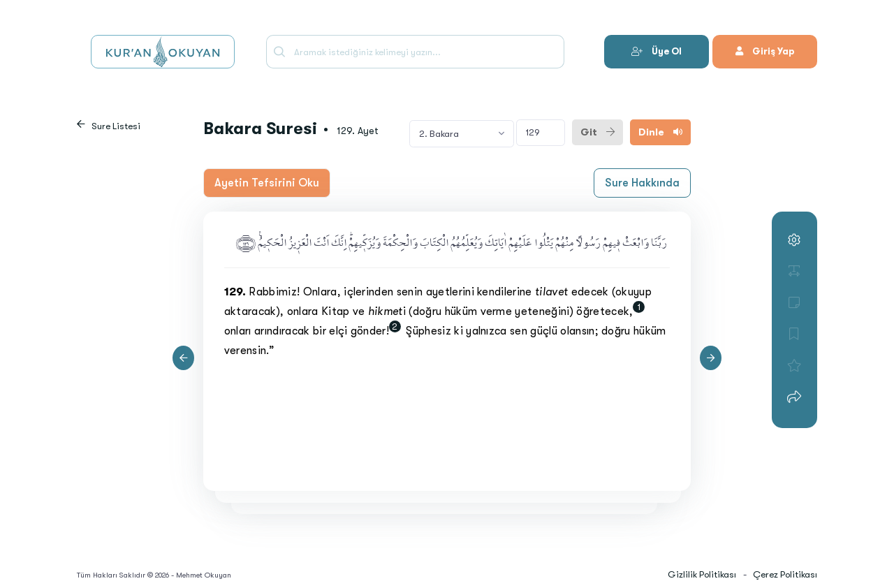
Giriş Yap (765, 51)
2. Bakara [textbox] (439, 134)
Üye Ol (657, 51)
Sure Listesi (116, 126)
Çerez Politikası (785, 574)
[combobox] (462, 133)
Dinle (660, 132)
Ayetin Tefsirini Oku (267, 183)
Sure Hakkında (642, 183)
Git (598, 132)
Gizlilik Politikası (702, 574)
